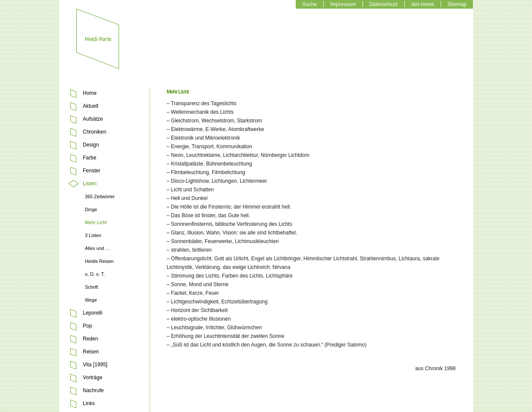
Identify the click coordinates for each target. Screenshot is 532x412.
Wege (91, 300)
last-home (423, 4)
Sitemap (457, 4)
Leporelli (92, 313)
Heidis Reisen (99, 261)
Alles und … (97, 248)
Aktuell (91, 106)
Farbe (89, 158)
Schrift (92, 287)
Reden (90, 339)
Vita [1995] (95, 365)
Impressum (343, 4)
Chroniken (95, 132)
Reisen (91, 352)
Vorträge (92, 378)
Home (90, 93)
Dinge (91, 209)
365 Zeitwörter (100, 197)
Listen (90, 184)
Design (91, 145)
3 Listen (93, 235)
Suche (310, 4)
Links (89, 403)
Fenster (92, 171)
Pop (87, 326)
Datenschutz (384, 4)
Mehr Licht (96, 222)
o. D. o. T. (95, 274)
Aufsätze (93, 119)
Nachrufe (93, 390)
